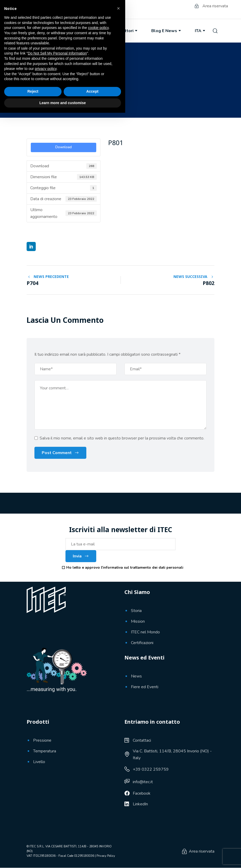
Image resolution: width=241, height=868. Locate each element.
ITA (200, 31)
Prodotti (95, 31)
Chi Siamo (59, 31)
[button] (118, 764)
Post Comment (57, 453)
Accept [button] (92, 847)
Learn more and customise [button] (63, 858)
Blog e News (167, 31)
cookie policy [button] (98, 783)
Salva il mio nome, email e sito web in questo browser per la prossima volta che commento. (122, 438)
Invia (81, 556)
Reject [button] (33, 847)
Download (64, 147)
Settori (129, 31)
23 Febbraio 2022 (50, 99)
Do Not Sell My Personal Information (57, 808)
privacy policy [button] (46, 824)
